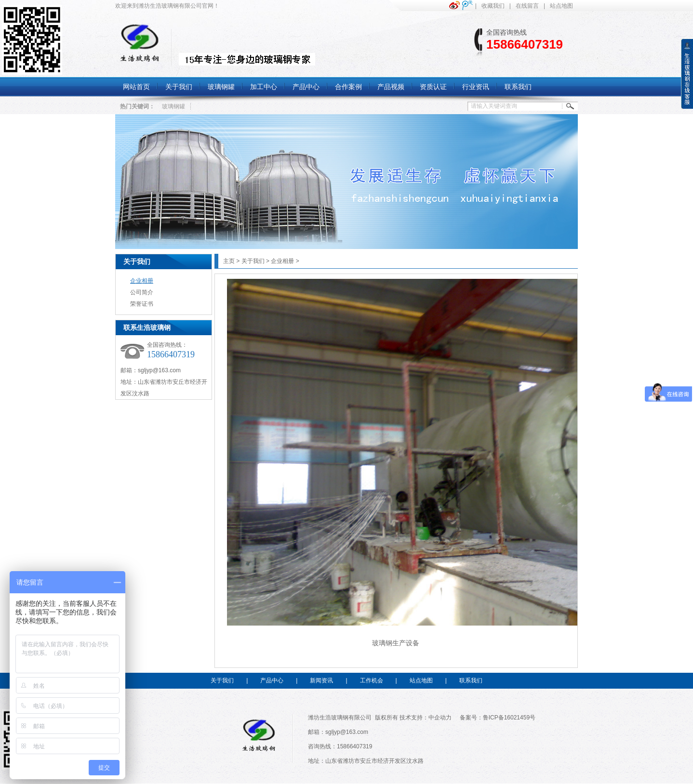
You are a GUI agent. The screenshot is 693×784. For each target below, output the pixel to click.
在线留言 (527, 6)
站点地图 (561, 6)
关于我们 (137, 261)
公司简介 (142, 292)
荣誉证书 (142, 304)
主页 (229, 261)
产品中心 (272, 680)
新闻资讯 (321, 680)
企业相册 (142, 281)
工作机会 (372, 680)
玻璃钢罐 (173, 106)
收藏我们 (493, 6)
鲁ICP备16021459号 (509, 718)
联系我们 (471, 680)
